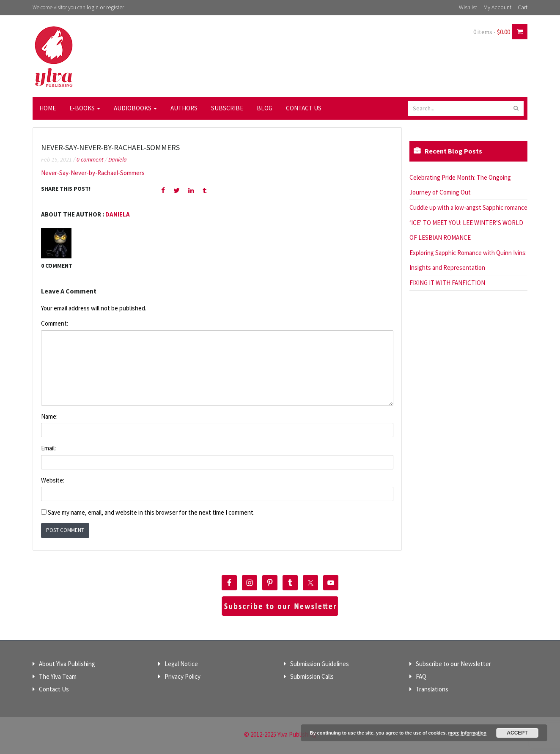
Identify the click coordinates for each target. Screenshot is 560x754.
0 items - (492, 32)
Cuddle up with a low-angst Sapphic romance (468, 207)
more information (467, 733)
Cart (523, 7)
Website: (53, 480)
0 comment (90, 159)
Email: (48, 448)
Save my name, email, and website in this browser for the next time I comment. (151, 512)
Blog (265, 108)
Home (48, 108)
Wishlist (468, 7)
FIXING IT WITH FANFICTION (447, 283)
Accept (517, 733)
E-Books (85, 108)
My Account (497, 7)
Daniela (118, 159)
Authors (184, 108)
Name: (49, 416)
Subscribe (227, 108)
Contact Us (304, 108)
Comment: (55, 323)
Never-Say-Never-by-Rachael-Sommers (93, 173)
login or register (105, 7)
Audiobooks (135, 108)
